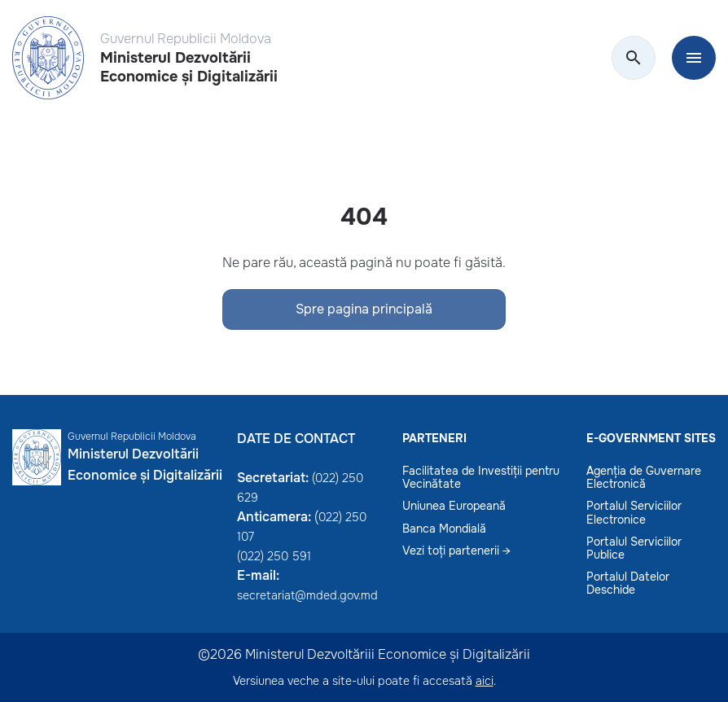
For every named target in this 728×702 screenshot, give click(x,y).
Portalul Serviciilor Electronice (634, 512)
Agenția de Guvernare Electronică (644, 477)
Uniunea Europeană (454, 506)
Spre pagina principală (364, 309)
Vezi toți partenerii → (456, 551)
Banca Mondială (444, 529)
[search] (634, 59)
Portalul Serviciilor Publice (634, 548)
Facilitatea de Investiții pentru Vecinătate (481, 477)
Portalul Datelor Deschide (628, 583)
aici (485, 681)
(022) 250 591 (274, 556)
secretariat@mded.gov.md (307, 595)
